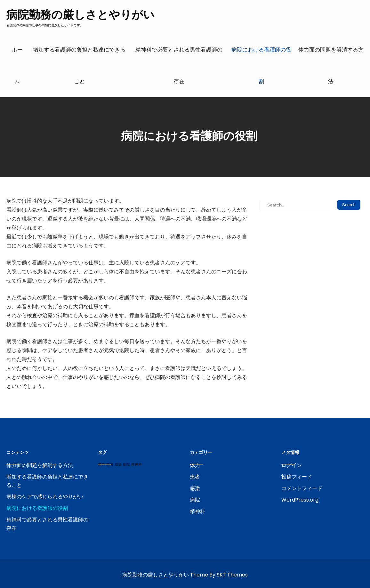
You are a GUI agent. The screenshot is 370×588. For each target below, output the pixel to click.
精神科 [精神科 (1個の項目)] (137, 465)
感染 (195, 488)
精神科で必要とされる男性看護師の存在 (179, 65)
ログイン (292, 465)
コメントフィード (302, 488)
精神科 (197, 511)
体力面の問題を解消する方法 (331, 65)
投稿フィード (297, 477)
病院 (195, 500)
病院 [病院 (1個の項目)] (126, 465)
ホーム (17, 65)
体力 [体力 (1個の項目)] (101, 465)
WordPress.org (300, 500)
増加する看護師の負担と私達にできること (79, 65)
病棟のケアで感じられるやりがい (45, 497)
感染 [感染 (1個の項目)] (118, 465)
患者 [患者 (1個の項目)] (110, 465)
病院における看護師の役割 (261, 65)
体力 (195, 465)
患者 (195, 477)
